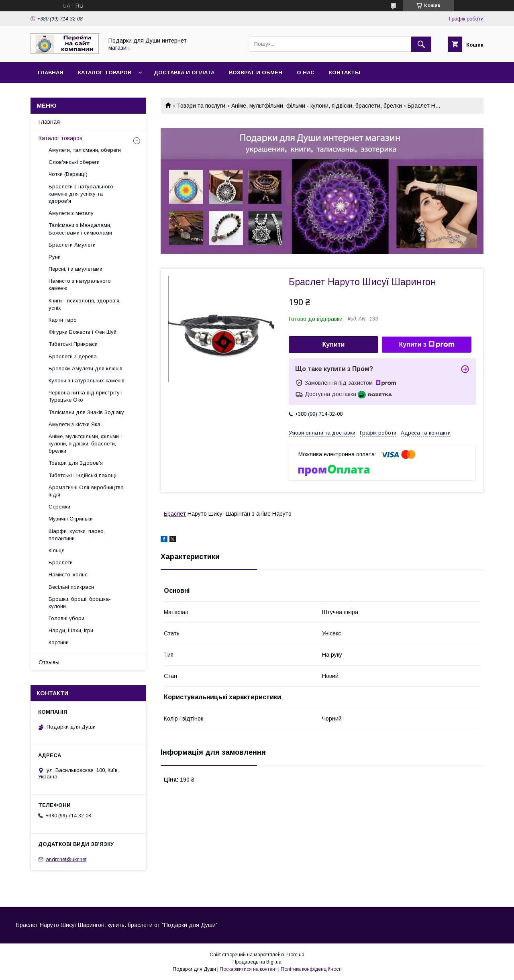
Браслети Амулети (72, 245)
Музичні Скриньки (71, 519)
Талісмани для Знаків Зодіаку (86, 412)
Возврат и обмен (256, 72)
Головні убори (66, 618)
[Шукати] (421, 44)
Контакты (345, 72)
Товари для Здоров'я (76, 463)
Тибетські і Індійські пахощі (83, 475)
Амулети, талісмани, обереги (85, 150)
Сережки (59, 507)
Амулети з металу (71, 213)
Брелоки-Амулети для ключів (86, 369)
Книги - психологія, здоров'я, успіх (85, 304)
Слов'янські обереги (74, 162)
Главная (51, 72)
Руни (55, 257)
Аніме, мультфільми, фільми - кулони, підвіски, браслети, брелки (317, 106)
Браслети (61, 562)
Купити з (426, 345)
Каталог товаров (105, 72)
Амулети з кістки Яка (74, 424)
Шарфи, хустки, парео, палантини (77, 535)
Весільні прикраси (71, 587)
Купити (334, 344)
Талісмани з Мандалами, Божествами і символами (80, 229)
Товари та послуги (201, 106)
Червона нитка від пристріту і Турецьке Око (86, 396)
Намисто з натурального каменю (80, 285)
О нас (306, 72)
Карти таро (63, 320)
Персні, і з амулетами (75, 269)
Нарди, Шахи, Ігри (71, 630)
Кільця (57, 550)
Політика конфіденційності (311, 969)
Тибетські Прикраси (73, 344)
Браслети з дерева (73, 356)
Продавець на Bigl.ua (257, 962)
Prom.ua (295, 955)
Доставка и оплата (184, 72)
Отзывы (49, 662)
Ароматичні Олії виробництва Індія (86, 491)
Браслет (175, 514)
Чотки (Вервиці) (68, 174)
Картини (59, 642)
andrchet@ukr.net (66, 859)
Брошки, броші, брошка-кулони (80, 603)
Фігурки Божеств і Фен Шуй (83, 332)
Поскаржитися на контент (248, 969)
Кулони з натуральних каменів (87, 381)
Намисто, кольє (68, 575)
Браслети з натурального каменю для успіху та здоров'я (81, 194)
